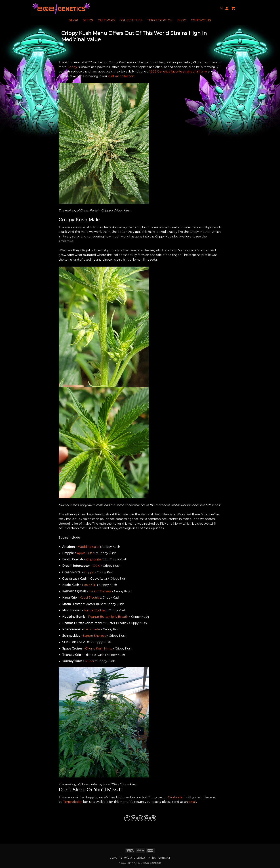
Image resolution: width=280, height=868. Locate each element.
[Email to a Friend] (140, 818)
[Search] (222, 8)
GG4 (96, 566)
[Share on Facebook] (127, 818)
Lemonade (92, 629)
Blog (182, 20)
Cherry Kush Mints (99, 649)
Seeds (88, 20)
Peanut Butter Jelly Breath (108, 617)
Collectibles (131, 20)
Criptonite (94, 559)
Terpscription (160, 20)
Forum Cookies (100, 591)
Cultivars (106, 20)
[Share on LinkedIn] (153, 818)
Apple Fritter (86, 553)
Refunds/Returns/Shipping (138, 858)
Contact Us (201, 20)
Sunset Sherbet (94, 636)
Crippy (72, 67)
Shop (73, 20)
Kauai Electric (90, 598)
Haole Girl (89, 585)
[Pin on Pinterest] (147, 818)
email (192, 802)
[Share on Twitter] (134, 818)
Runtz (90, 661)
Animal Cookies (95, 610)
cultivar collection (121, 76)
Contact (164, 858)
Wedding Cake (89, 547)
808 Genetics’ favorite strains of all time (179, 71)
